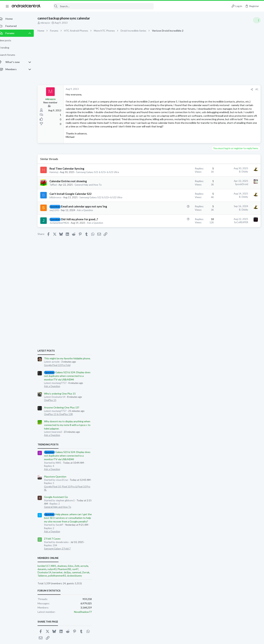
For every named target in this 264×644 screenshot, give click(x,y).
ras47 (244, 414)
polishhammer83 (226, 420)
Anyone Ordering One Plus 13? (230, 252)
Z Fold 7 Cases (221, 383)
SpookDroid (184, 198)
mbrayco (49, 23)
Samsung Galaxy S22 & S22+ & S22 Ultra (105, 212)
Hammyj (58, 186)
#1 (199, 89)
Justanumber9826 (63, 237)
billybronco (59, 212)
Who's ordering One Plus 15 (229, 238)
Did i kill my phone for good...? (83, 233)
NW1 (222, 410)
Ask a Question (89, 224)
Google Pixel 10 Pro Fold (226, 209)
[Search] (99, 6)
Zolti (245, 410)
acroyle (253, 410)
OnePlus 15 (219, 245)
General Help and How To (92, 199)
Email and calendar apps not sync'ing (88, 221)
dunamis (211, 414)
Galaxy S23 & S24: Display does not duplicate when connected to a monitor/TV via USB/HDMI (236, 220)
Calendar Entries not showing (72, 195)
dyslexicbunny (243, 420)
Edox (239, 410)
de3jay (236, 417)
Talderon (211, 420)
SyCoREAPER (183, 236)
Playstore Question (224, 321)
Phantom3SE (233, 414)
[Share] (194, 89)
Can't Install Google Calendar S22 (74, 208)
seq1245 (58, 224)
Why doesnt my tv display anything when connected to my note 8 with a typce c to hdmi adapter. (236, 269)
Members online (217, 402)
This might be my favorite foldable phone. (236, 203)
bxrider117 (212, 410)
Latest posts (215, 195)
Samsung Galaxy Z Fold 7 (226, 393)
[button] (7, 6)
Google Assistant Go (225, 341)
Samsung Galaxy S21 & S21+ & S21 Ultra (102, 186)
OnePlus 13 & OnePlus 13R (227, 259)
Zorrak (254, 417)
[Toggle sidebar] (257, 20)
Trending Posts (217, 289)
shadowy (231, 410)
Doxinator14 (213, 417)
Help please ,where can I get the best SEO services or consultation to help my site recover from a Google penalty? (237, 362)
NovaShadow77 (252, 456)
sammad (245, 417)
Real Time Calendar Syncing (71, 183)
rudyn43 (221, 414)
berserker (226, 417)
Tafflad (57, 199)
